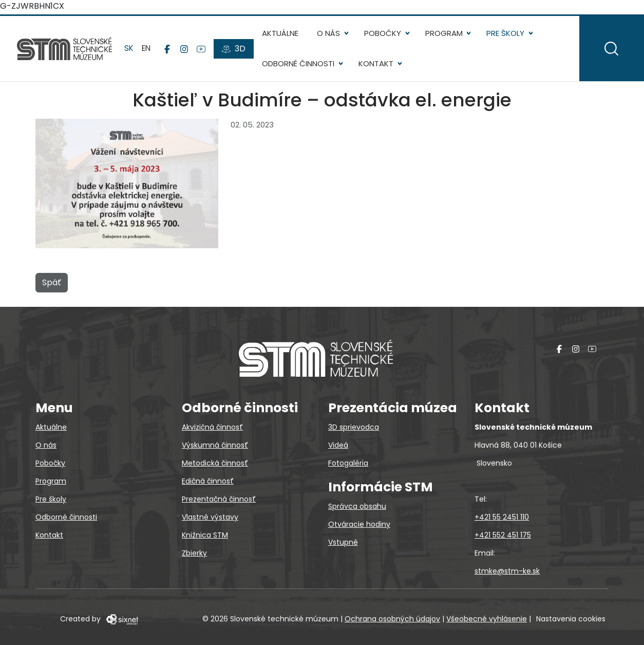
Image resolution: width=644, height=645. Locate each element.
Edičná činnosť (208, 481)
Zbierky (194, 553)
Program (446, 33)
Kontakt (377, 63)
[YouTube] (203, 49)
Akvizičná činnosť (212, 427)
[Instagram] (186, 49)
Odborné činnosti (300, 63)
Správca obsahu (357, 506)
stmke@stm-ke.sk (507, 571)
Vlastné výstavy (210, 517)
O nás (330, 33)
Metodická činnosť (215, 463)
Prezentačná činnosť (219, 499)
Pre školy (507, 33)
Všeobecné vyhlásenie (487, 619)
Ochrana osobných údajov (392, 619)
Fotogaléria (348, 463)
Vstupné (343, 542)
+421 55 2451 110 (502, 517)
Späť (52, 284)
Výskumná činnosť (215, 445)
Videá (338, 445)
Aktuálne (282, 33)
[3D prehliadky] (235, 49)
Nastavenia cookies (571, 619)
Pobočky (384, 33)
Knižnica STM (205, 535)
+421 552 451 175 (503, 535)
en (148, 48)
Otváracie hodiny (359, 524)
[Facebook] (169, 49)
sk (130, 48)
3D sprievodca (354, 427)
